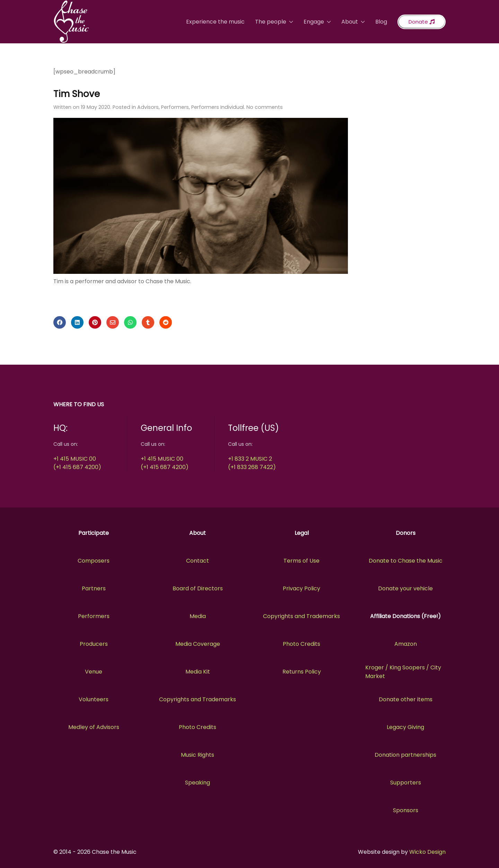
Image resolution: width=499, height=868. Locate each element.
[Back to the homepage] (71, 22)
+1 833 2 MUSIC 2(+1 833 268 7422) (252, 463)
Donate (422, 22)
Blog (381, 22)
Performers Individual (218, 107)
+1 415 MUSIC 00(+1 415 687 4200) (77, 463)
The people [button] (274, 22)
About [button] (353, 22)
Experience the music (215, 22)
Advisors (148, 107)
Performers (175, 107)
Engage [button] (317, 22)
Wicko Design (427, 852)
